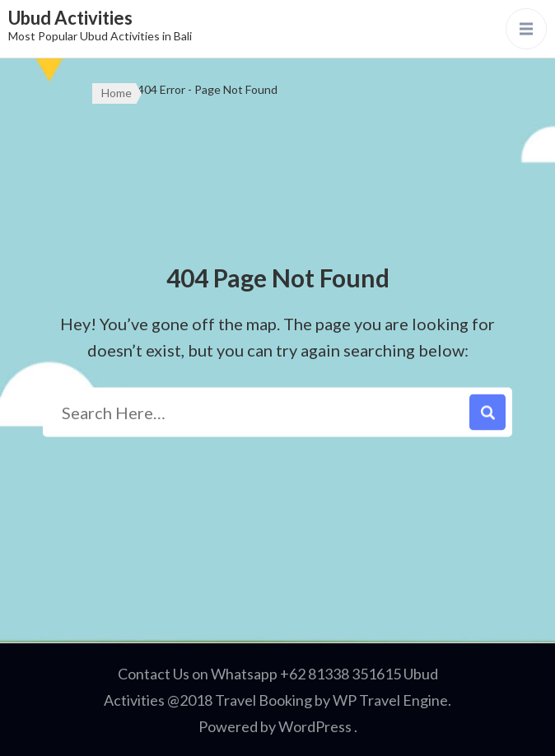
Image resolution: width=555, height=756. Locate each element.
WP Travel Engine (390, 700)
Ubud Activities (70, 18)
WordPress (315, 726)
